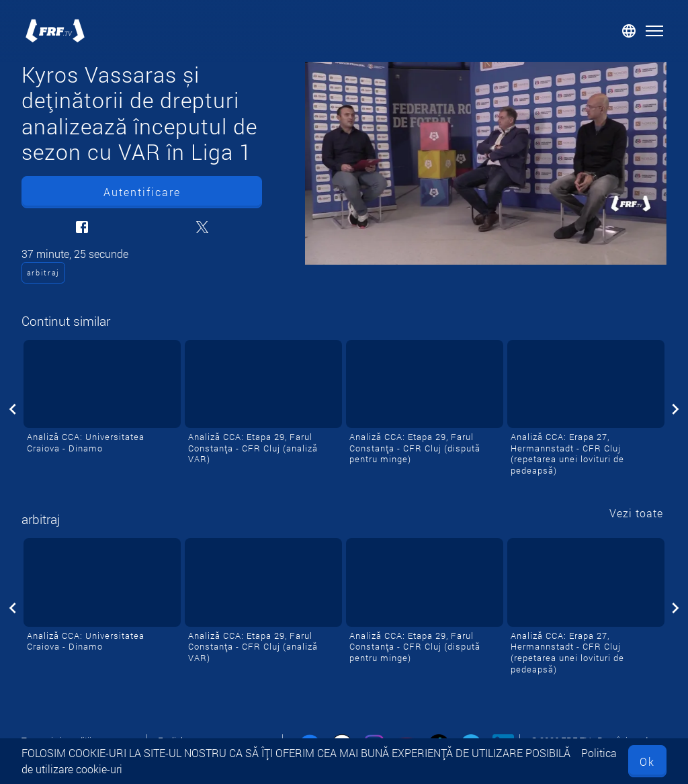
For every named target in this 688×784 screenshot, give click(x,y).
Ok (647, 761)
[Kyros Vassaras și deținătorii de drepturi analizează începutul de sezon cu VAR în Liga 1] (486, 163)
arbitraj (43, 272)
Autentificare (142, 192)
